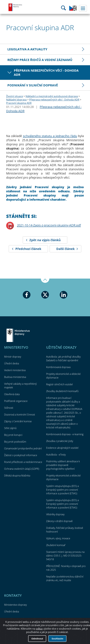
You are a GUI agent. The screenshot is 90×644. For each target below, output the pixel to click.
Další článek (65, 249)
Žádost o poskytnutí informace (21, 455)
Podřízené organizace (16, 401)
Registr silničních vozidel (59, 384)
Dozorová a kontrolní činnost (20, 415)
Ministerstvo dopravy (15, 7)
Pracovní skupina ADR (19, 103)
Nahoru (45, 281)
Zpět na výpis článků (45, 240)
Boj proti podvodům (15, 442)
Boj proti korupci (13, 435)
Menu (83, 8)
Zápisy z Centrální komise (18, 421)
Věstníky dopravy (55, 514)
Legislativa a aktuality (27, 49)
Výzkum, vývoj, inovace (58, 538)
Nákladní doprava (16, 100)
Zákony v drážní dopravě (59, 521)
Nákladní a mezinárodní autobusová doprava (52, 96)
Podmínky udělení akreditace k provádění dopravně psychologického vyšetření (63, 465)
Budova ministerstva (15, 377)
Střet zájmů (10, 428)
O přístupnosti (45, 633)
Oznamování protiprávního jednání (23, 448)
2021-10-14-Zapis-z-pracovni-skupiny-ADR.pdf (49, 225)
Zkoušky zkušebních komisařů (62, 391)
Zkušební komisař (56, 545)
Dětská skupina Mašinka (17, 476)
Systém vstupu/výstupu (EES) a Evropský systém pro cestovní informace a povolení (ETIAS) (62, 490)
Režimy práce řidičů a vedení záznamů (40, 60)
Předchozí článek (28, 249)
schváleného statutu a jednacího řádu (50, 136)
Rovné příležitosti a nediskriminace (23, 462)
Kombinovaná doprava (58, 367)
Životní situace (15, 96)
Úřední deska (12, 363)
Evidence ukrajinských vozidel (62, 448)
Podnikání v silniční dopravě (33, 85)
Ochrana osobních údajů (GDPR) (22, 469)
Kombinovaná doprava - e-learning (65, 434)
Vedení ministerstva (15, 370)
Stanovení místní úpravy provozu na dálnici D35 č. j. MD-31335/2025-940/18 (65, 556)
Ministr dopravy (13, 357)
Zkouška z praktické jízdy (60, 441)
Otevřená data (12, 394)
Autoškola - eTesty (56, 455)
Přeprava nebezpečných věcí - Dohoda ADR (46, 73)
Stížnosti (9, 408)
